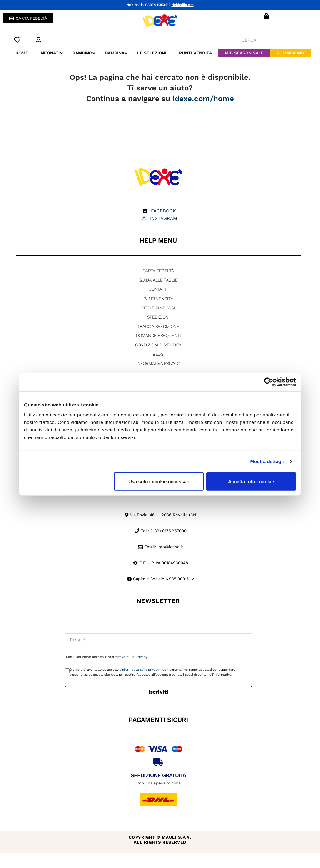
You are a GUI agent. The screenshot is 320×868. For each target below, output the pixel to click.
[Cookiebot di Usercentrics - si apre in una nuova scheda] (269, 382)
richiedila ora (183, 5)
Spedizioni (158, 317)
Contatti (158, 289)
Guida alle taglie (158, 280)
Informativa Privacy (158, 363)
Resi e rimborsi (158, 308)
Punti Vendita (158, 298)
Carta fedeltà (158, 270)
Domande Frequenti (158, 335)
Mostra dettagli (267, 461)
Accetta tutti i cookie (251, 481)
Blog (158, 354)
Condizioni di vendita (158, 345)
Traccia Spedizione (158, 326)
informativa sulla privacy (140, 669)
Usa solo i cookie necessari (159, 481)
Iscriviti (158, 692)
